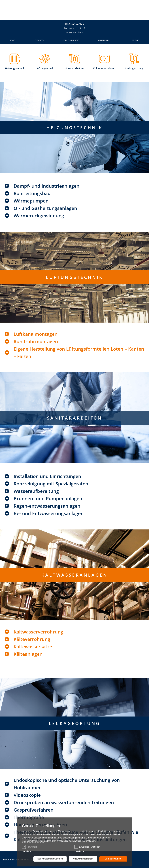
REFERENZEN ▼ (105, 40)
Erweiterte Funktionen (90, 847)
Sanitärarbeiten (74, 68)
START (12, 40)
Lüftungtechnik (45, 68)
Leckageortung (134, 68)
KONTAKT (135, 40)
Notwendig (30, 847)
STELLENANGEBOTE (71, 40)
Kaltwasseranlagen (104, 68)
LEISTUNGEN (39, 40)
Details (26, 851)
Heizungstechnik (15, 68)
